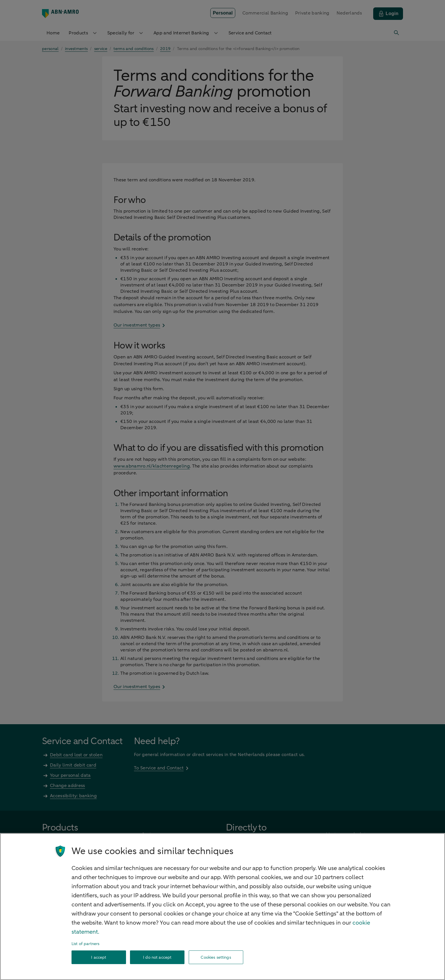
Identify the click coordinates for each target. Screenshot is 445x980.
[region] (222, 907)
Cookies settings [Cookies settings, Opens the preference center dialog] (216, 957)
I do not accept (157, 957)
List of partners (85, 944)
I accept (99, 957)
